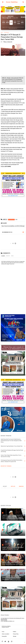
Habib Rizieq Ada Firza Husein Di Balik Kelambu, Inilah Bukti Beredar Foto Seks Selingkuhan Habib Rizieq (13, 517)
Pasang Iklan (4, 636)
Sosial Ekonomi (7, 32)
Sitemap (15, 636)
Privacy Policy (16, 634)
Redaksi (15, 632)
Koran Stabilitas (12, 2)
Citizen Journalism (5, 634)
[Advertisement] (11, 66)
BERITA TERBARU (6, 466)
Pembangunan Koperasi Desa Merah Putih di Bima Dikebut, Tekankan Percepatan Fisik (13, 578)
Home (2, 32)
